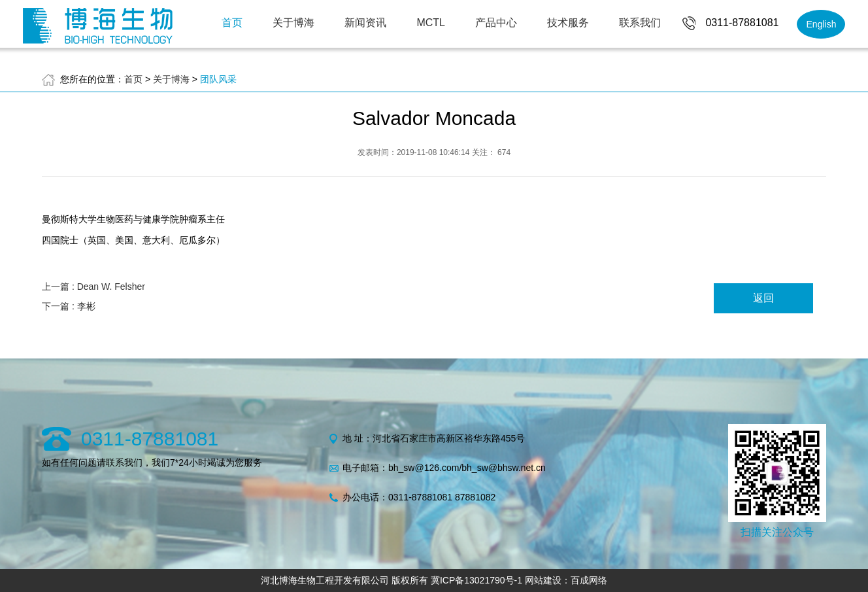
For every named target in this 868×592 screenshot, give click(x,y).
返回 (763, 298)
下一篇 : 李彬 (69, 306)
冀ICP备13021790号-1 (476, 580)
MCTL (431, 23)
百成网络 (589, 580)
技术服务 (568, 23)
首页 (232, 23)
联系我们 (640, 23)
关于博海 (293, 23)
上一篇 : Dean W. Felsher (93, 287)
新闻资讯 (365, 23)
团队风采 (218, 79)
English (822, 24)
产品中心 (496, 23)
